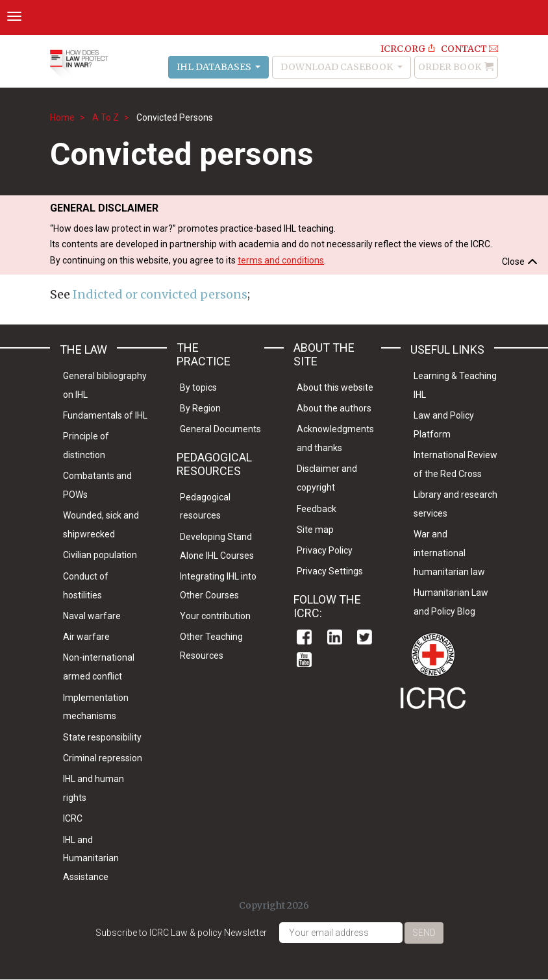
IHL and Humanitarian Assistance (91, 859)
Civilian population (100, 555)
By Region (200, 408)
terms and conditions (281, 260)
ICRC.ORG (403, 49)
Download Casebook (338, 67)
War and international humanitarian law (449, 553)
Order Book (450, 67)
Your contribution (215, 616)
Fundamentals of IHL (105, 415)
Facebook (304, 637)
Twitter (365, 637)
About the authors (334, 408)
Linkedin (335, 637)
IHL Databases (215, 67)
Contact (464, 49)
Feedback (317, 509)
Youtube (304, 660)
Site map (315, 530)
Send (424, 933)
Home (62, 117)
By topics (198, 387)
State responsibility (102, 737)
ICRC (73, 818)
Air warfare (86, 637)
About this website (335, 387)
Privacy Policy (325, 550)
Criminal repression (103, 758)
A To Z (106, 117)
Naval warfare (92, 616)
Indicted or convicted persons (160, 294)
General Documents (220, 429)
